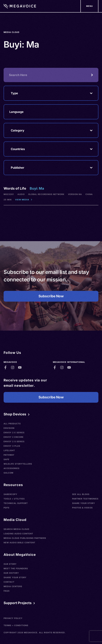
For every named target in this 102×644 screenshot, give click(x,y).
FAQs (7, 591)
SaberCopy (10, 494)
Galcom (8, 473)
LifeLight (9, 450)
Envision (9, 428)
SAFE (6, 459)
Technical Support (16, 503)
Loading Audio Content (18, 534)
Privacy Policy (13, 618)
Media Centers (13, 586)
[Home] (20, 6)
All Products (12, 424)
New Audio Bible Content (19, 543)
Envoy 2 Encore (14, 437)
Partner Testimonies (85, 499)
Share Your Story (84, 503)
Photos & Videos (82, 508)
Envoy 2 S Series (14, 441)
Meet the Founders (16, 569)
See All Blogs (81, 494)
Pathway (9, 455)
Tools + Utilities (14, 499)
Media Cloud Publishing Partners (25, 538)
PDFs (6, 508)
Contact (9, 582)
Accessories (12, 468)
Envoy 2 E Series (14, 433)
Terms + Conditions (16, 625)
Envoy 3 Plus (12, 446)
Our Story (10, 564)
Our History (11, 573)
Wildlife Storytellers (18, 464)
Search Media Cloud (16, 529)
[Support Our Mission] (89, 6)
